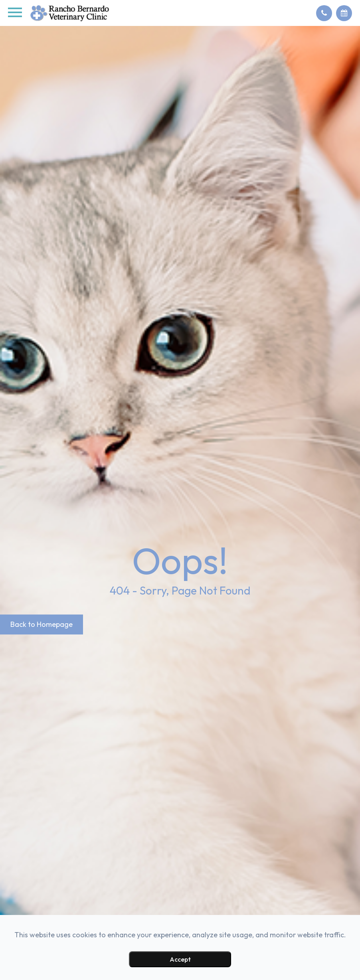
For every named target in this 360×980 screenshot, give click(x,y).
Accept (180, 959)
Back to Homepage (42, 625)
